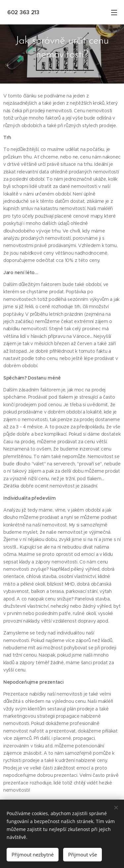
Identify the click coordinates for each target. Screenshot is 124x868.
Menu (114, 13)
